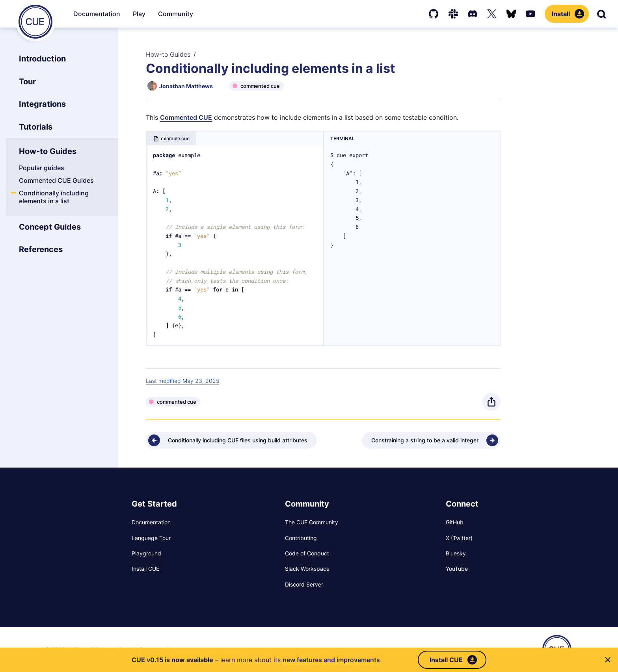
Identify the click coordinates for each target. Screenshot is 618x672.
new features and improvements (331, 660)
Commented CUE (186, 117)
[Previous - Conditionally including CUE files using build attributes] (231, 440)
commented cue (260, 86)
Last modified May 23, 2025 (182, 381)
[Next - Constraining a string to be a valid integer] (431, 440)
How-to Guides (168, 54)
